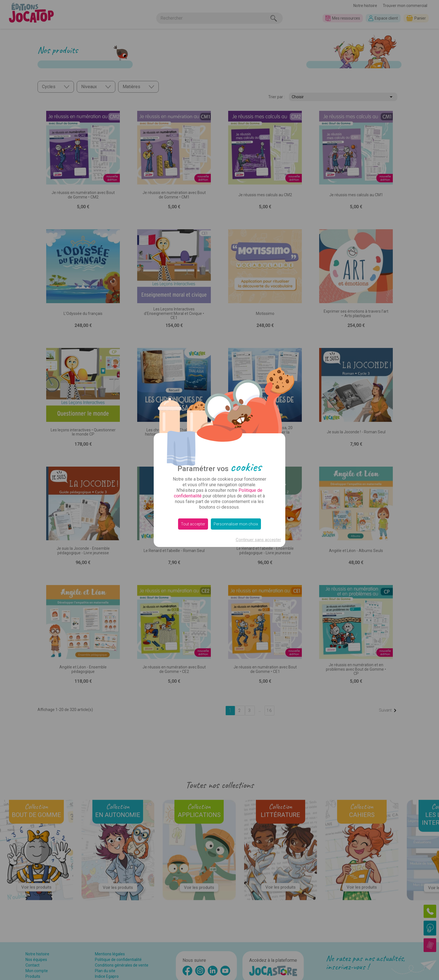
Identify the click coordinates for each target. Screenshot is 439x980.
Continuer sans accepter (258, 540)
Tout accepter (193, 524)
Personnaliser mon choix (236, 524)
